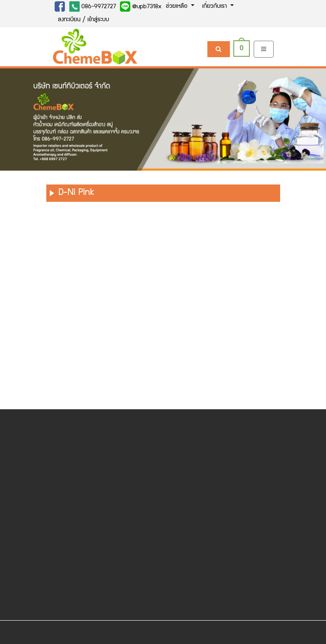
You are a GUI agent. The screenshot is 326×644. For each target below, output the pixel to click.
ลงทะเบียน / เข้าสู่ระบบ (84, 20)
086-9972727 (93, 6)
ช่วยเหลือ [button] (178, 6)
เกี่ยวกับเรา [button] (215, 6)
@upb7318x (141, 6)
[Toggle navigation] (264, 49)
